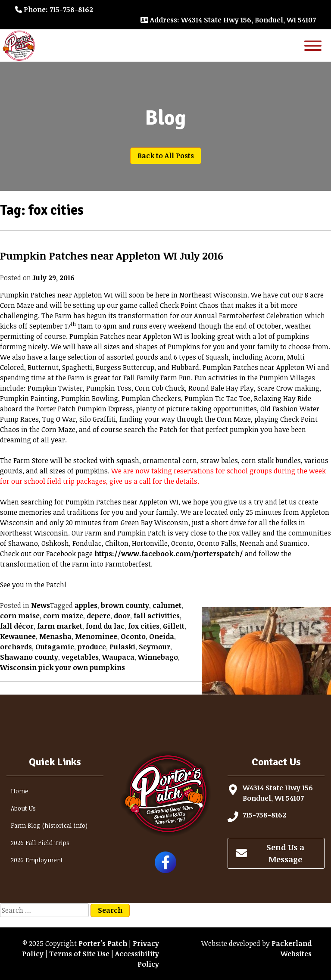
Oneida (162, 636)
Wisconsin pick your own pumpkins (62, 667)
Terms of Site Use (79, 954)
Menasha (55, 636)
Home (20, 791)
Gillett (174, 626)
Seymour (155, 647)
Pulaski (122, 647)
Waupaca (118, 657)
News (41, 605)
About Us (23, 808)
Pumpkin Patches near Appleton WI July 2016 (112, 255)
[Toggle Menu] (313, 45)
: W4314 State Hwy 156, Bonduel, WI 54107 (228, 20)
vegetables (80, 657)
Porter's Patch (103, 943)
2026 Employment (37, 860)
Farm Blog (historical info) (49, 825)
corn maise (20, 616)
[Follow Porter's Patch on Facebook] (165, 870)
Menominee (96, 636)
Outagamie (55, 647)
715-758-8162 (264, 815)
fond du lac (105, 626)
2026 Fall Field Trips (40, 843)
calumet (167, 605)
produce (92, 647)
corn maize (63, 616)
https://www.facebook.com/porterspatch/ (169, 554)
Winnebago (158, 657)
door (122, 616)
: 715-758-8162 (54, 9)
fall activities (157, 616)
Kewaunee (18, 636)
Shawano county (29, 657)
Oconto (133, 636)
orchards (16, 647)
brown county (125, 605)
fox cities (144, 626)
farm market (60, 626)
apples (86, 605)
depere (98, 616)
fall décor (17, 626)
